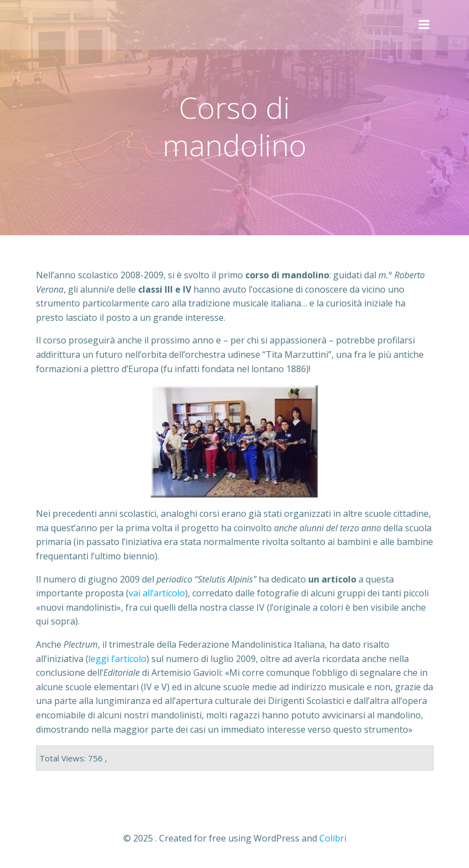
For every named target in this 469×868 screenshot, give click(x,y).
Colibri (333, 838)
